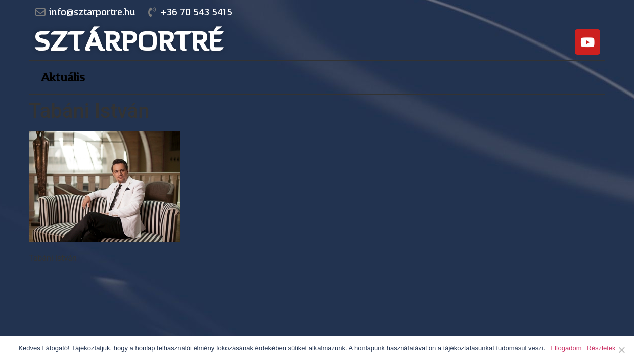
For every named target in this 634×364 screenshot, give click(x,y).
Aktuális (63, 77)
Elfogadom (566, 348)
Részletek (601, 348)
